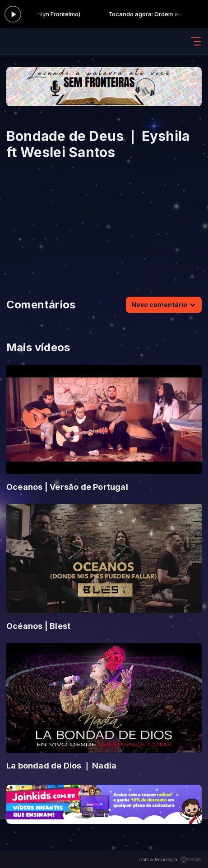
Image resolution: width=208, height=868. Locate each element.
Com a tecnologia (170, 859)
